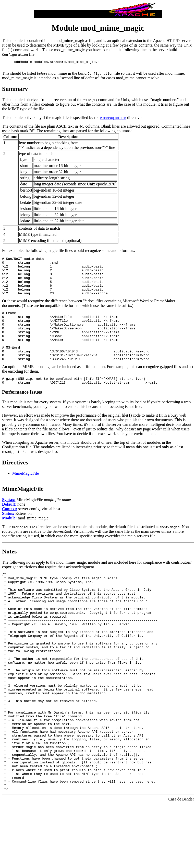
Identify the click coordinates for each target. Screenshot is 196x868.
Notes (9, 572)
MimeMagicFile (26, 494)
